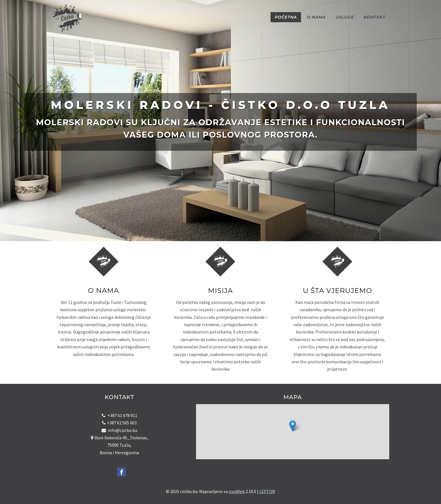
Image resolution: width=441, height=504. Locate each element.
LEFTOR (267, 491)
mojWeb (237, 491)
